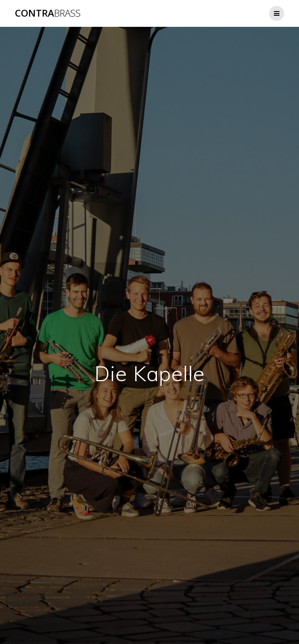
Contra (48, 13)
